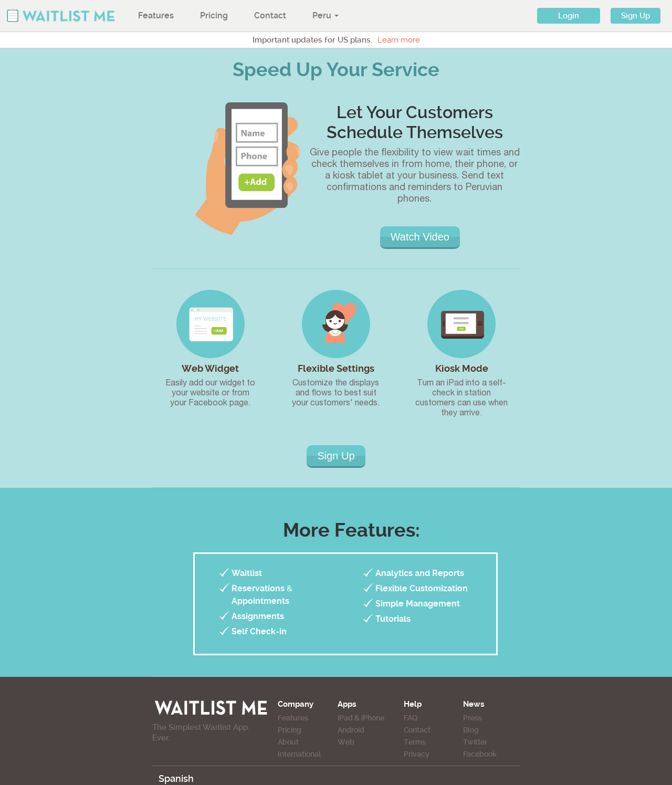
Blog (471, 730)
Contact (270, 15)
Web (346, 742)
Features (156, 15)
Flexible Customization (422, 588)
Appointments (260, 601)
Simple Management (418, 604)
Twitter (475, 742)
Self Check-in (259, 631)
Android (351, 730)
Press (472, 718)
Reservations (258, 588)
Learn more (399, 40)
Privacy (417, 754)
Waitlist (247, 573)
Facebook (480, 754)
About (288, 742)
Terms (415, 742)
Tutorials (393, 619)
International (299, 754)
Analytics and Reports (420, 573)
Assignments (258, 616)
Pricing (214, 15)
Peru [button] (325, 15)
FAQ (411, 718)
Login (569, 16)
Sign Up (636, 16)
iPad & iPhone (361, 718)
